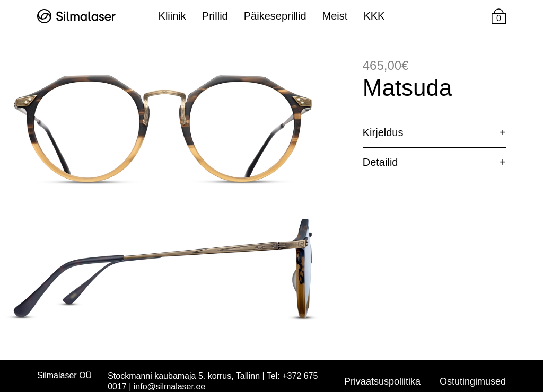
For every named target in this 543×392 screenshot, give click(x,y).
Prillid (215, 16)
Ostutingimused (473, 381)
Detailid (380, 162)
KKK (374, 16)
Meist (335, 16)
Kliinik (172, 16)
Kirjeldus (383, 132)
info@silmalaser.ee (169, 386)
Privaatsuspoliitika (382, 381)
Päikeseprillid (275, 16)
